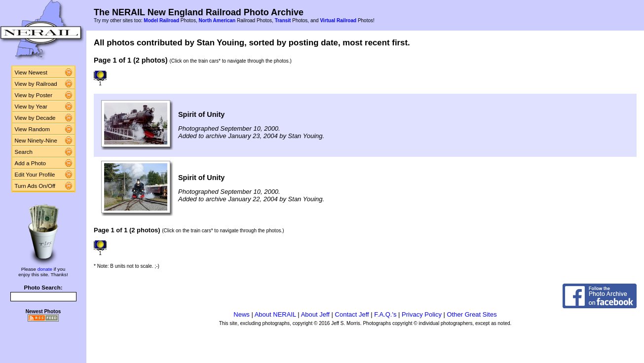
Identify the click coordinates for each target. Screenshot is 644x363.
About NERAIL (275, 314)
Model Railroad (161, 20)
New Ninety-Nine (36, 141)
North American (217, 20)
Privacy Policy (422, 314)
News (242, 314)
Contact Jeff (352, 314)
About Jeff (315, 314)
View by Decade (35, 118)
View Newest (31, 73)
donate (45, 269)
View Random (32, 129)
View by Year (31, 107)
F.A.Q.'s (385, 314)
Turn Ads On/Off (35, 186)
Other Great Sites (472, 314)
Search (24, 152)
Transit (283, 20)
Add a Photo (30, 163)
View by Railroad (36, 84)
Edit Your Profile (35, 175)
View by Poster (34, 95)
